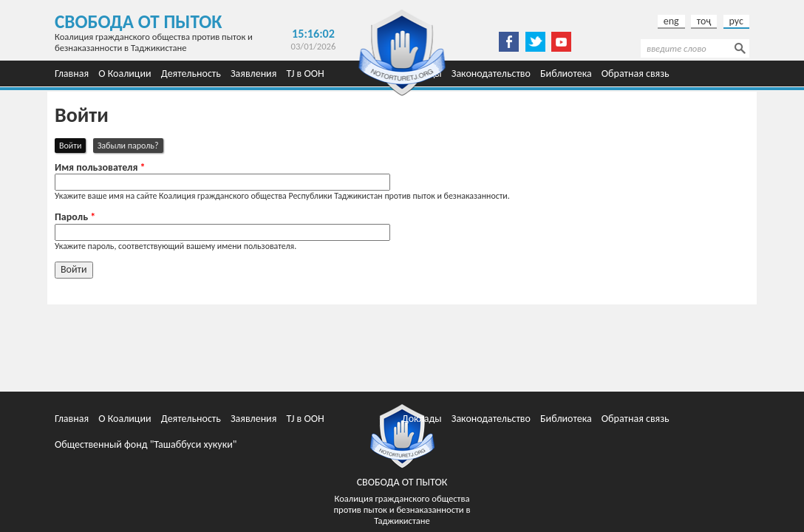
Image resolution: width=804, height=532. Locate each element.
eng (671, 21)
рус (736, 21)
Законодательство (491, 74)
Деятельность (191, 74)
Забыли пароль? (128, 146)
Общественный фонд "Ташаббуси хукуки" (146, 444)
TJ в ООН (306, 74)
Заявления (253, 74)
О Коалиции (125, 74)
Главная (72, 74)
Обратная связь (636, 74)
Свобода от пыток (139, 22)
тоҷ (704, 21)
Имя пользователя (100, 168)
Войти (72, 145)
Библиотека (566, 74)
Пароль (75, 217)
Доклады (422, 419)
